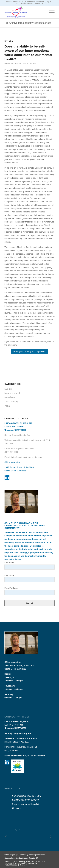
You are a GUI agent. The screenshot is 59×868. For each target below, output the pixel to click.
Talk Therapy (23, 64)
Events (8, 389)
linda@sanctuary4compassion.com (27, 457)
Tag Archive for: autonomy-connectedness (28, 23)
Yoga (7, 406)
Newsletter (10, 397)
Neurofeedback (12, 393)
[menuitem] (7, 862)
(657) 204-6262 (18, 2)
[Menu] (50, 12)
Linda (34, 64)
